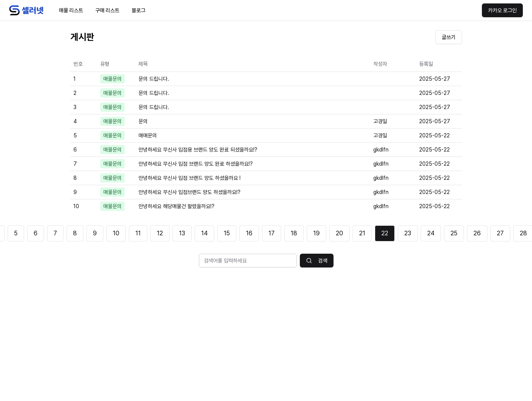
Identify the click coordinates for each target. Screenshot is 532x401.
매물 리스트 (71, 10)
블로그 (138, 10)
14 (204, 233)
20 (339, 233)
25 (454, 233)
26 (477, 233)
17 (272, 233)
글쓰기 (449, 37)
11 (138, 233)
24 (431, 233)
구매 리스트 (107, 10)
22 (385, 233)
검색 (317, 261)
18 (294, 233)
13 (182, 233)
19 (316, 233)
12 (160, 233)
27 (500, 233)
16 (249, 233)
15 (227, 233)
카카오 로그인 (502, 10)
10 (116, 233)
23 (408, 233)
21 (362, 233)
